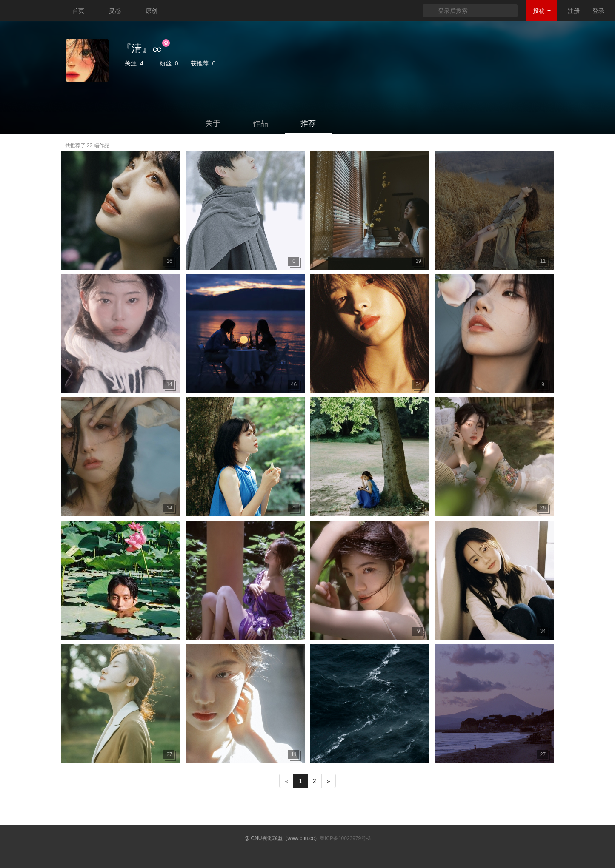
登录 (598, 11)
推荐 (308, 123)
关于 (213, 123)
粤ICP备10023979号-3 (345, 838)
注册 (574, 11)
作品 (260, 123)
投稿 (542, 11)
